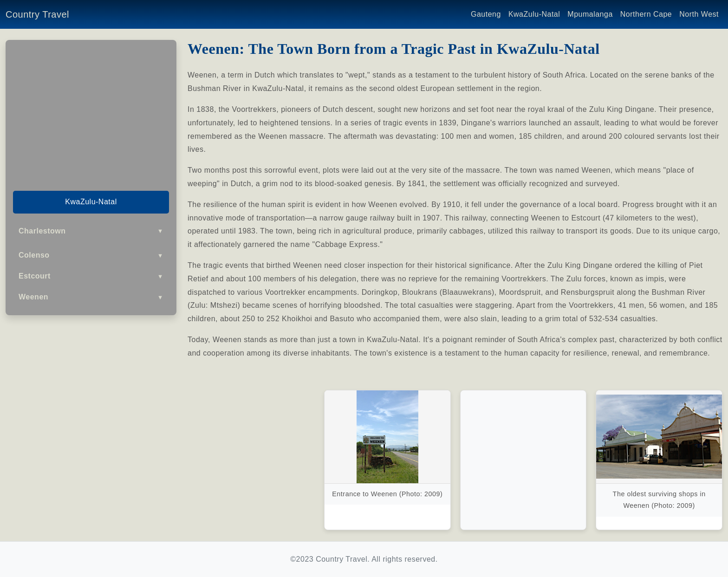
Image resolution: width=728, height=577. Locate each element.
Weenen (91, 297)
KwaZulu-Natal (534, 14)
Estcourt (91, 276)
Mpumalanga (590, 14)
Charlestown (91, 231)
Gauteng (486, 14)
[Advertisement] (91, 112)
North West (699, 14)
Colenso (91, 256)
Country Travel (37, 14)
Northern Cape (646, 14)
